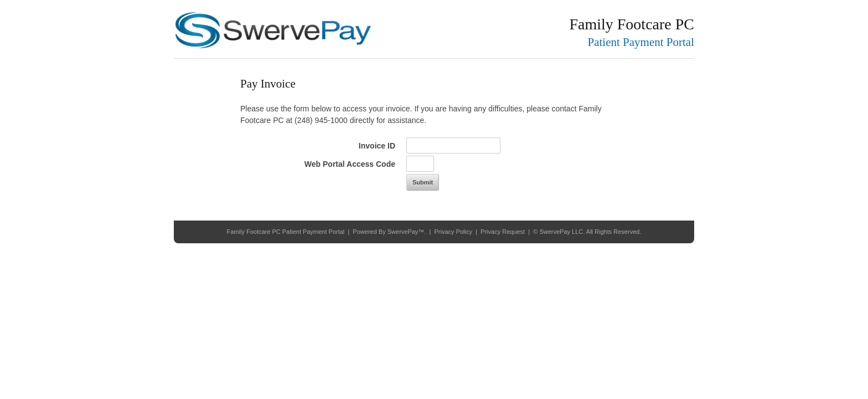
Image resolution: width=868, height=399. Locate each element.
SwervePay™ (406, 232)
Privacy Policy (453, 232)
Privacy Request (503, 232)
